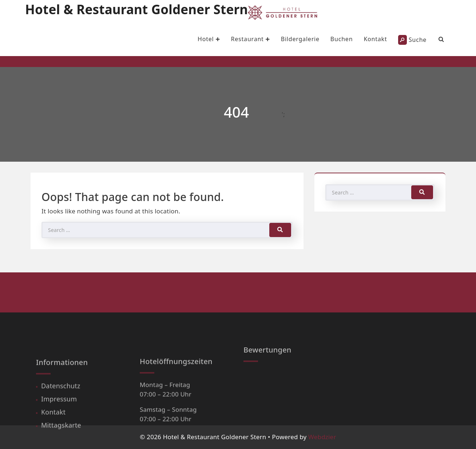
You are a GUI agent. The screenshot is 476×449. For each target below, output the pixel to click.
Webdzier (322, 437)
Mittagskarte (61, 441)
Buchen (342, 39)
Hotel (209, 39)
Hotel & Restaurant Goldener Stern (136, 9)
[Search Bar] (441, 39)
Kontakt (375, 39)
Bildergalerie (300, 39)
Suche (412, 40)
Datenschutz (61, 402)
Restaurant (250, 39)
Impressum (59, 415)
